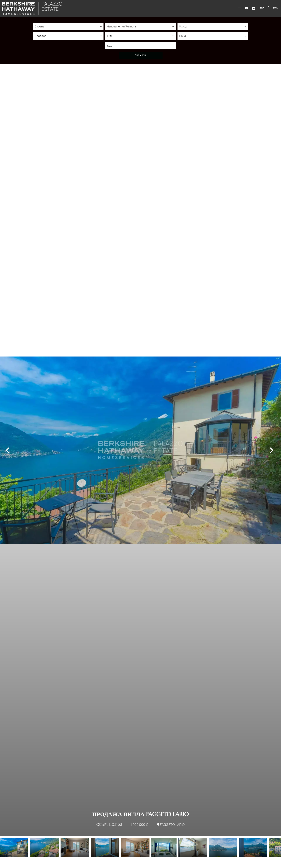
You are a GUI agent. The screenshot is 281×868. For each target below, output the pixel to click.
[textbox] (213, 26)
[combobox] (68, 26)
